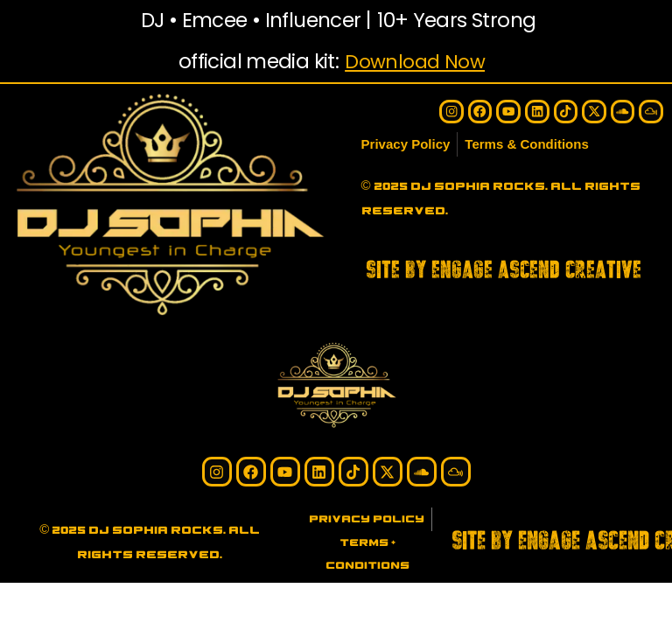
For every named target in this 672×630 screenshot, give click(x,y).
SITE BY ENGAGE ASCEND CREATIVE (504, 270)
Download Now (415, 61)
